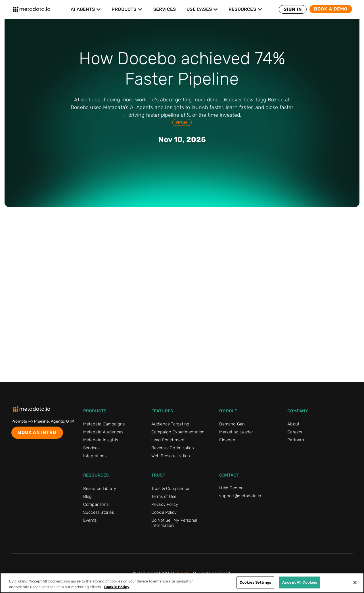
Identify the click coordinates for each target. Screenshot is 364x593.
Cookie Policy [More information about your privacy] (117, 587)
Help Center (231, 488)
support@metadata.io (240, 496)
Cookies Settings (255, 582)
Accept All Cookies (300, 582)
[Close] (355, 582)
